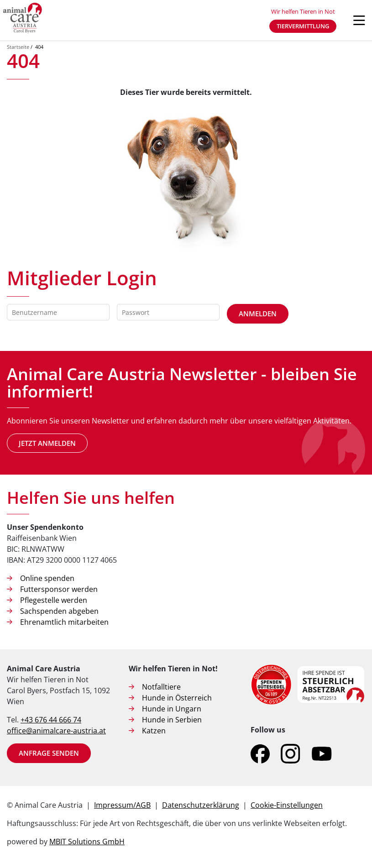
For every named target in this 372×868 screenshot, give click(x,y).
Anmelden (258, 314)
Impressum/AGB (122, 805)
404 (39, 47)
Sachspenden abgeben (59, 611)
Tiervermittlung (303, 26)
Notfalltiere (161, 687)
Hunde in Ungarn (172, 709)
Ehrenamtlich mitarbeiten (64, 622)
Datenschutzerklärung (201, 805)
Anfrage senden (49, 753)
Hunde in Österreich (177, 698)
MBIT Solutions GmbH (87, 842)
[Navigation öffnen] (359, 21)
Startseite (18, 47)
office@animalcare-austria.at (56, 731)
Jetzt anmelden (47, 443)
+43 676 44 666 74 (51, 720)
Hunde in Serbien (172, 720)
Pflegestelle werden (54, 600)
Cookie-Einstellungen (287, 805)
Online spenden (47, 578)
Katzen (154, 731)
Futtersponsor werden (59, 589)
